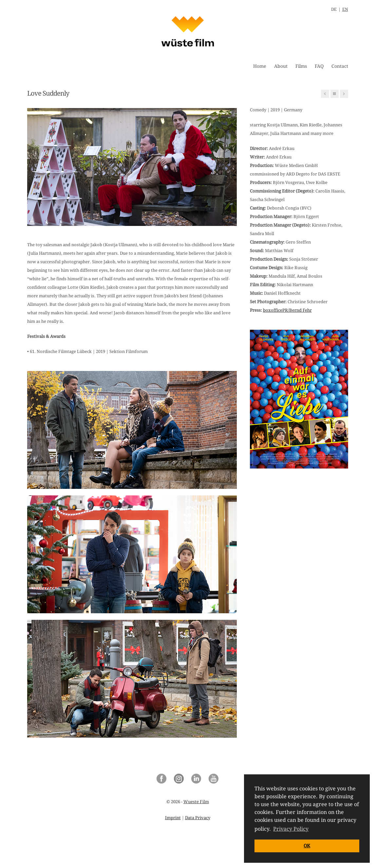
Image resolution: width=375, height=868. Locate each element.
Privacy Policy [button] (291, 829)
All (335, 94)
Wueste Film (196, 802)
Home (260, 66)
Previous (325, 94)
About (281, 66)
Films (301, 66)
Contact (340, 66)
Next (344, 94)
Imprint (173, 818)
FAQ (319, 66)
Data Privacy (198, 818)
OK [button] (307, 846)
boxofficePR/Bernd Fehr (287, 310)
